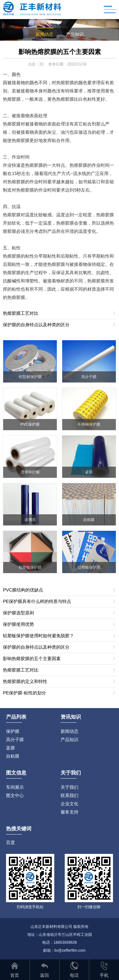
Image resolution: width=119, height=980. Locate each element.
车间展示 (15, 787)
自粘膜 (13, 756)
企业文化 (69, 804)
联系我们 (69, 795)
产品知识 (75, 34)
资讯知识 (71, 717)
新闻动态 (44, 34)
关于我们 (69, 787)
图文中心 (15, 795)
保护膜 (13, 731)
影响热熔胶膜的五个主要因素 (60, 52)
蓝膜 (10, 748)
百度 (10, 842)
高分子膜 (15, 740)
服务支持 (69, 812)
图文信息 (16, 773)
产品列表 (16, 717)
